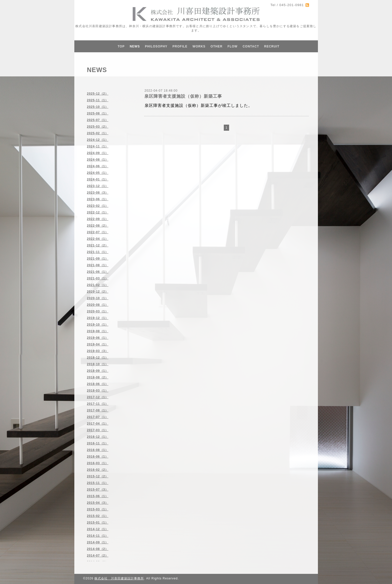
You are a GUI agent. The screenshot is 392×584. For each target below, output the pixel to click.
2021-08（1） (98, 265)
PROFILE (180, 46)
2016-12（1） (98, 437)
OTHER (217, 46)
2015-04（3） (98, 503)
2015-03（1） (98, 509)
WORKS (199, 46)
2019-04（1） (98, 344)
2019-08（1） (98, 331)
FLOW (233, 46)
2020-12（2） (98, 292)
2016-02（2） (98, 470)
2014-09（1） (98, 542)
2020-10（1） (98, 298)
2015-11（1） (98, 483)
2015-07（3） (98, 490)
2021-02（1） (98, 285)
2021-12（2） (98, 245)
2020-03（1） (98, 311)
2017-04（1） (98, 424)
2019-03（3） (98, 351)
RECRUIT (272, 46)
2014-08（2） (98, 549)
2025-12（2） (98, 94)
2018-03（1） (98, 391)
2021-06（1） (98, 272)
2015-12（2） (98, 476)
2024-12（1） (98, 140)
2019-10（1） (98, 325)
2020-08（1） (98, 305)
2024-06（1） (98, 166)
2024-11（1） (98, 146)
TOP (121, 46)
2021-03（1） (98, 278)
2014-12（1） (98, 529)
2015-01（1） (98, 523)
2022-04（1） (98, 239)
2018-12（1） (98, 358)
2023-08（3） (98, 193)
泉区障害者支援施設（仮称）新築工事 (183, 96)
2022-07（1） (98, 232)
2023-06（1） (98, 199)
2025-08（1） (98, 113)
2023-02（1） (98, 206)
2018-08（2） (98, 377)
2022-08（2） (98, 226)
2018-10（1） (98, 364)
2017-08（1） (98, 410)
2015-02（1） (98, 516)
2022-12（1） (98, 212)
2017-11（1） (98, 404)
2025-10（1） (98, 107)
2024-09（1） (98, 153)
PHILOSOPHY (156, 46)
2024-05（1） (98, 173)
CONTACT (251, 46)
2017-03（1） (98, 430)
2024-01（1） (98, 179)
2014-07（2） (98, 556)
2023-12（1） (98, 186)
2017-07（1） (98, 417)
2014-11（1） (98, 536)
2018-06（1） (98, 384)
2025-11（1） (98, 100)
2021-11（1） (98, 252)
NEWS (135, 46)
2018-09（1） (98, 371)
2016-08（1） (98, 450)
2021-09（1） (98, 259)
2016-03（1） (98, 463)
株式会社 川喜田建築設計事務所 (119, 578)
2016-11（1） (98, 443)
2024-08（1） (98, 160)
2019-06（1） (98, 338)
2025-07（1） (98, 120)
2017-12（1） (98, 397)
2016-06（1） (98, 457)
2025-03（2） (98, 127)
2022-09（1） (98, 219)
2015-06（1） (98, 496)
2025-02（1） (98, 133)
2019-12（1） (98, 318)
